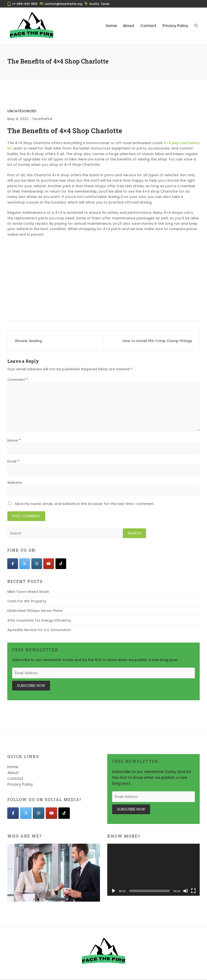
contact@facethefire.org (63, 4)
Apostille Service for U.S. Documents (39, 630)
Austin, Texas (99, 4)
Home (111, 26)
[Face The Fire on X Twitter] (25, 564)
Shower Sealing (28, 341)
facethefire (42, 119)
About (129, 26)
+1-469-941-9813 (25, 4)
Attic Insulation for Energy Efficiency (39, 620)
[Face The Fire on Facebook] (13, 564)
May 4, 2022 (18, 119)
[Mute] (186, 891)
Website (14, 483)
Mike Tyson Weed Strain (28, 592)
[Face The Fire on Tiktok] (61, 564)
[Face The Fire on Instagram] (37, 564)
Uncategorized (22, 111)
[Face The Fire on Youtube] (49, 564)
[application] (154, 870)
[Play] (114, 891)
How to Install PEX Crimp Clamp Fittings (157, 341)
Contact (148, 26)
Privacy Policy (175, 26)
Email (13, 461)
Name (14, 440)
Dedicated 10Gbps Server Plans (35, 611)
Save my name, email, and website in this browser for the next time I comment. (85, 504)
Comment (18, 380)
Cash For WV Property (27, 601)
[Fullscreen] (193, 891)
